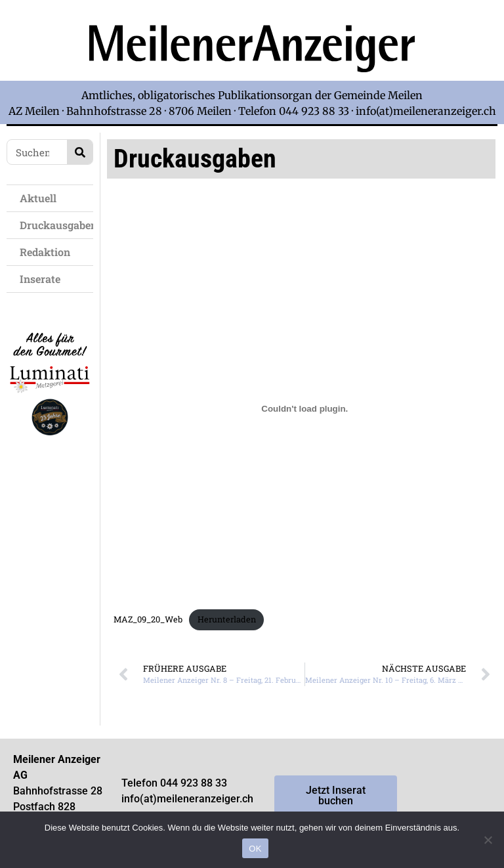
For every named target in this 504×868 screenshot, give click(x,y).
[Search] (80, 152)
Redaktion (48, 252)
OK (255, 849)
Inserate (43, 279)
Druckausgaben (56, 225)
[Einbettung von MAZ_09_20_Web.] (304, 408)
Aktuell (41, 198)
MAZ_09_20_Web (148, 619)
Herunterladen (227, 619)
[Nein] (488, 840)
